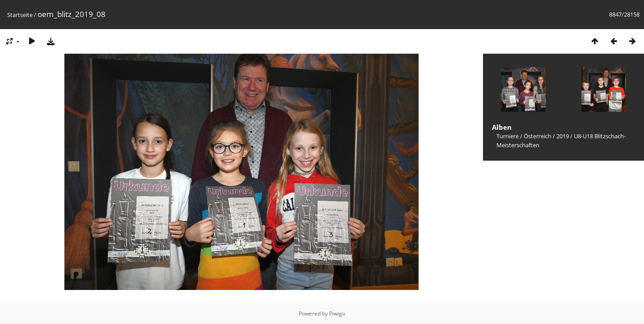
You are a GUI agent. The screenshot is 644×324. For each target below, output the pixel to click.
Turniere (508, 136)
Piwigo (337, 313)
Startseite (20, 15)
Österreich (538, 136)
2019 (563, 136)
